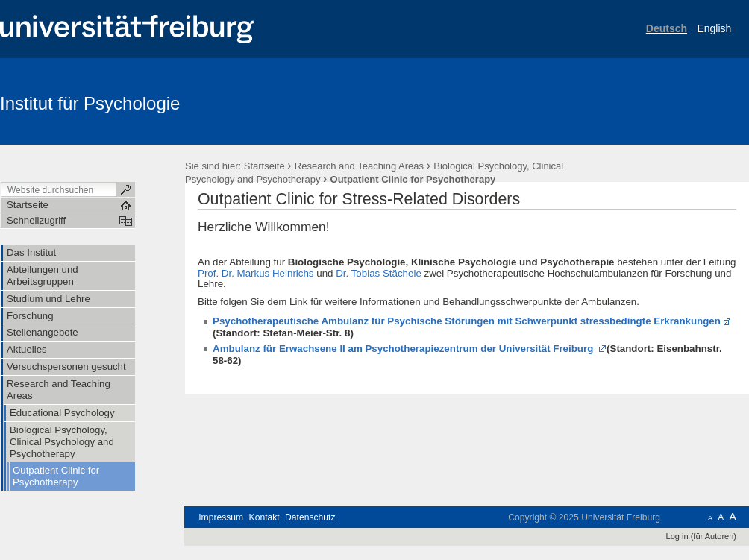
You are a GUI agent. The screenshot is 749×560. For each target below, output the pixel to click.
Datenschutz (310, 517)
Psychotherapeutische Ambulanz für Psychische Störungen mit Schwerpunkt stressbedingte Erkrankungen (467, 321)
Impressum (221, 517)
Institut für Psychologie (90, 103)
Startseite (264, 166)
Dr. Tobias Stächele (379, 273)
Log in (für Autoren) (701, 536)
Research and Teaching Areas (359, 166)
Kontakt (264, 517)
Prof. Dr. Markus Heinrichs (256, 273)
